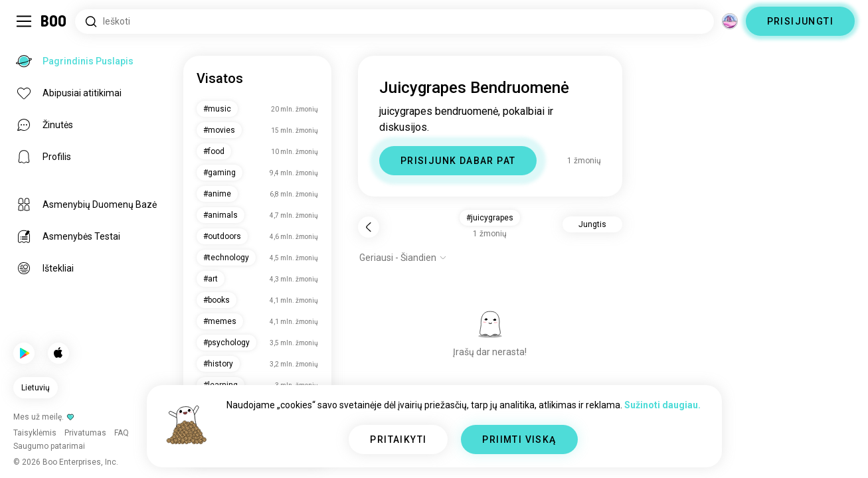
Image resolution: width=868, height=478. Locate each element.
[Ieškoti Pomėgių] (394, 22)
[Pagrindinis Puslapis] (54, 21)
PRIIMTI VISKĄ (519, 439)
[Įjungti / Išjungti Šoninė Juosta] (24, 21)
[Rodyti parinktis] (403, 258)
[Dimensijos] (730, 21)
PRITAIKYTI (398, 439)
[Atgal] (369, 227)
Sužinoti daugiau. (662, 405)
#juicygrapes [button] (490, 218)
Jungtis (592, 224)
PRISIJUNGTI (800, 21)
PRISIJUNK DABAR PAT (458, 161)
